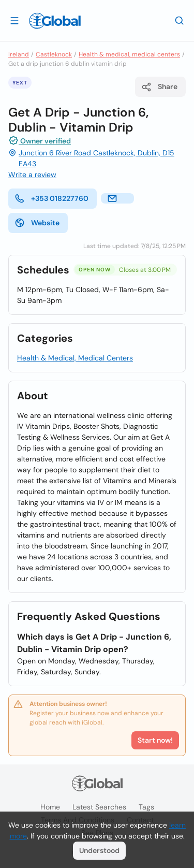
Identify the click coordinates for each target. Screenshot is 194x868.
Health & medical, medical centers (129, 54)
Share (159, 87)
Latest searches (99, 807)
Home (50, 807)
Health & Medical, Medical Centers (75, 358)
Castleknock (54, 54)
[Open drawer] (14, 20)
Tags (146, 807)
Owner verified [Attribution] (40, 140)
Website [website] (37, 223)
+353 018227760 (51, 198)
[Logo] (55, 21)
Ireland (19, 54)
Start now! (155, 740)
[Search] (180, 20)
